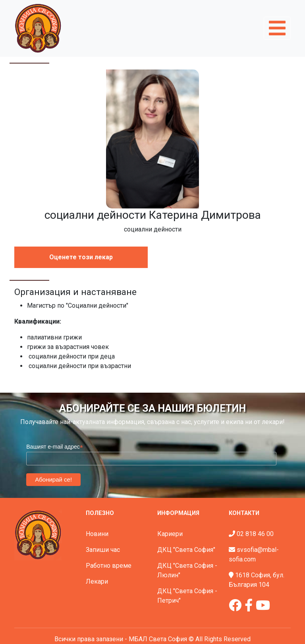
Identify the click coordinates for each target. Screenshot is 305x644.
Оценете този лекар (81, 257)
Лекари (97, 581)
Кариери (170, 534)
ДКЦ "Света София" (186, 550)
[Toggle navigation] (277, 28)
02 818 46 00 (255, 534)
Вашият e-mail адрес (55, 447)
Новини (97, 534)
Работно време (109, 566)
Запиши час (103, 550)
